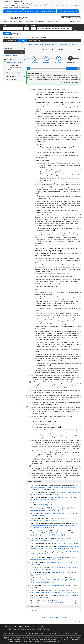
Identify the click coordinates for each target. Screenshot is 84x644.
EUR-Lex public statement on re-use (49, 642)
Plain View (64, 45)
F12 (52, 250)
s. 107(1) (66, 596)
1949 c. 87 (33, 610)
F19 (48, 455)
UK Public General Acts (10, 37)
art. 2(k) (60, 535)
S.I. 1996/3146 (41, 598)
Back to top (77, 621)
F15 (72, 349)
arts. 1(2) (40, 489)
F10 (37, 196)
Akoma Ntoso (31, 629)
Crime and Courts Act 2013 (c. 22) (66, 518)
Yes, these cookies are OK (14, 11)
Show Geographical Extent (15, 62)
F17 (28, 407)
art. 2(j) (39, 535)
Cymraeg (78, 22)
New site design (8, 633)
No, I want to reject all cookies (69, 11)
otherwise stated (58, 638)
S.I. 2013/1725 (48, 521)
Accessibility (36, 633)
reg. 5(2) (70, 549)
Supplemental (35, 37)
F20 (34, 466)
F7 (68, 147)
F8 (37, 155)
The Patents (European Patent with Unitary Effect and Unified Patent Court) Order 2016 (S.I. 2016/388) (55, 487)
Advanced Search (75, 31)
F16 (28, 395)
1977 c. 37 (21, 37)
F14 (36, 331)
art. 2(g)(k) (53, 510)
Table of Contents (11, 41)
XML (25, 629)
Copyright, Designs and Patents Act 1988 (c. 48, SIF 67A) (61, 513)
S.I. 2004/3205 (43, 500)
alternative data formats (33, 626)
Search (7, 34)
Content (22, 41)
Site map (28, 633)
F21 (49, 468)
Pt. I (35, 598)
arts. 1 (58, 540)
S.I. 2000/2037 (43, 505)
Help (16, 633)
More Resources (33, 41)
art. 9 (57, 500)
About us (21, 633)
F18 (32, 427)
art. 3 (52, 489)
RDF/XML (46, 629)
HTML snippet (15, 629)
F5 (36, 128)
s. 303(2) (41, 554)
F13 (36, 289)
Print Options (75, 45)
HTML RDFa (39, 629)
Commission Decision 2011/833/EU (53, 640)
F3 (64, 102)
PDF (21, 629)
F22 (74, 468)
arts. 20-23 (54, 494)
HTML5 (9, 629)
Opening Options (10, 76)
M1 (36, 284)
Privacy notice (53, 633)
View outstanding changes (70, 82)
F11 (64, 205)
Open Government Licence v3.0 (36, 638)
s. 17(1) (71, 498)
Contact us (44, 633)
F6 (42, 147)
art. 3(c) (55, 521)
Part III (28, 37)
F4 (37, 116)
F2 (37, 97)
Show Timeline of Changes (15, 73)
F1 (37, 92)
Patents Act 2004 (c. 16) (61, 498)
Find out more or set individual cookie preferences (41, 11)
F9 (65, 189)
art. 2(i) (50, 500)
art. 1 (52, 549)
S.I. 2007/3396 (53, 535)
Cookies (61, 633)
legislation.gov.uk (16, 17)
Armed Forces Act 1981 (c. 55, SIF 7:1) (61, 543)
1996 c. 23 (60, 596)
